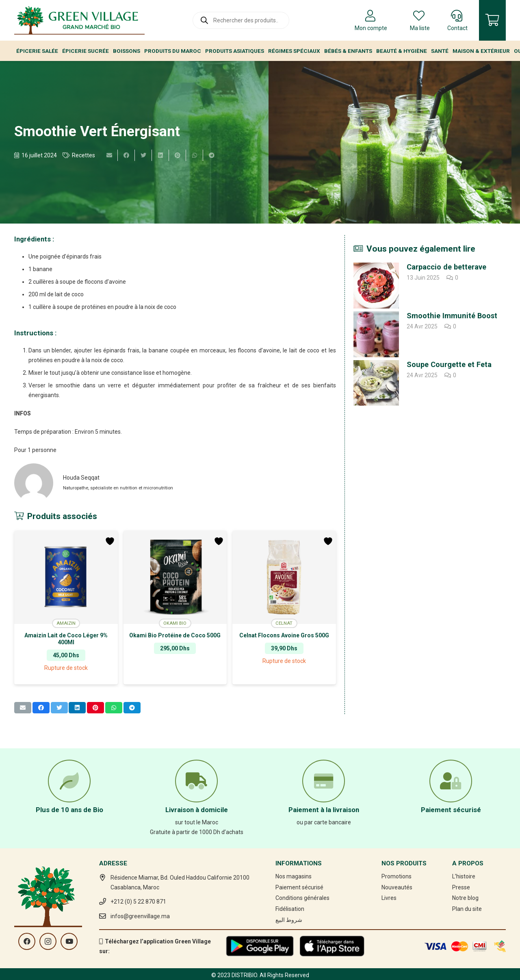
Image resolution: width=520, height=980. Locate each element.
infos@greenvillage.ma (140, 916)
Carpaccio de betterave (446, 267)
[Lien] (79, 20)
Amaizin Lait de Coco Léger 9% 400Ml (66, 639)
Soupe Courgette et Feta (449, 364)
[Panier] (492, 20)
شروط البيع (289, 920)
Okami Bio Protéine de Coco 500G (175, 635)
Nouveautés (397, 887)
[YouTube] (69, 941)
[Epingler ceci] (178, 155)
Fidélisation (290, 909)
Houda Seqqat (81, 478)
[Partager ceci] (126, 155)
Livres (389, 898)
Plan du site (467, 909)
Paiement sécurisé (299, 887)
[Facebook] (27, 941)
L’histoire (464, 876)
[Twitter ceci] (143, 155)
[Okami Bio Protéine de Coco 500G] (175, 577)
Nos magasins (294, 876)
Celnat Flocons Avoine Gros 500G (284, 635)
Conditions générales (302, 898)
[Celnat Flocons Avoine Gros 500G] (284, 577)
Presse (461, 887)
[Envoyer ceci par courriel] (109, 155)
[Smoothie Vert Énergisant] (390, 142)
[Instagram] (48, 941)
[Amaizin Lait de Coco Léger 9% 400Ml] (66, 577)
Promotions (396, 876)
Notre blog (465, 898)
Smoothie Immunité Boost (452, 316)
